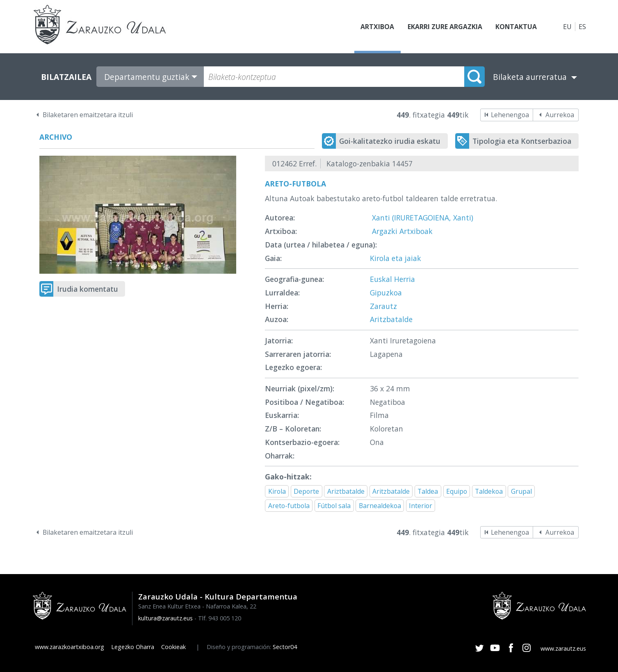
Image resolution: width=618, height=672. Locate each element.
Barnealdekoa (380, 506)
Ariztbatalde (346, 491)
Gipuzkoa (386, 293)
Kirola (277, 491)
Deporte (306, 491)
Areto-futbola (289, 506)
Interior (421, 506)
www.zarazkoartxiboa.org (70, 647)
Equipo (457, 491)
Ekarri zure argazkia (445, 27)
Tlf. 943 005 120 (220, 618)
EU (567, 27)
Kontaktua (516, 27)
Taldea (428, 491)
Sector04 (285, 647)
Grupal (521, 491)
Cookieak (173, 647)
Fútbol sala (334, 506)
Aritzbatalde (391, 319)
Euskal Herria (392, 279)
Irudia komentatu (88, 289)
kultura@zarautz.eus (165, 618)
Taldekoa (489, 491)
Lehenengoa (510, 115)
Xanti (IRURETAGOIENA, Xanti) (423, 218)
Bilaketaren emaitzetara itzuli (88, 115)
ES (582, 27)
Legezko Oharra (133, 647)
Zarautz (383, 306)
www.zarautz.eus (563, 648)
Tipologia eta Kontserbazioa (522, 141)
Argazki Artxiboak (402, 231)
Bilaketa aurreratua (530, 77)
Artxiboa (377, 27)
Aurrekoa (560, 115)
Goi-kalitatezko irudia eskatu (390, 141)
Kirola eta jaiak (396, 258)
